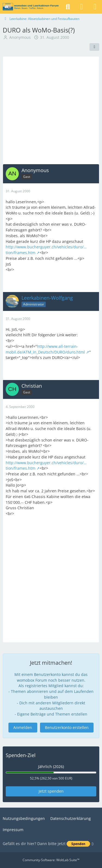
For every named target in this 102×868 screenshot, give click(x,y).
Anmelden (23, 727)
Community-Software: (51, 860)
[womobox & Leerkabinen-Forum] (31, 7)
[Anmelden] (81, 7)
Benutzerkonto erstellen (67, 727)
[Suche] (68, 7)
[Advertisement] (51, 110)
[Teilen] (94, 47)
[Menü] (95, 7)
